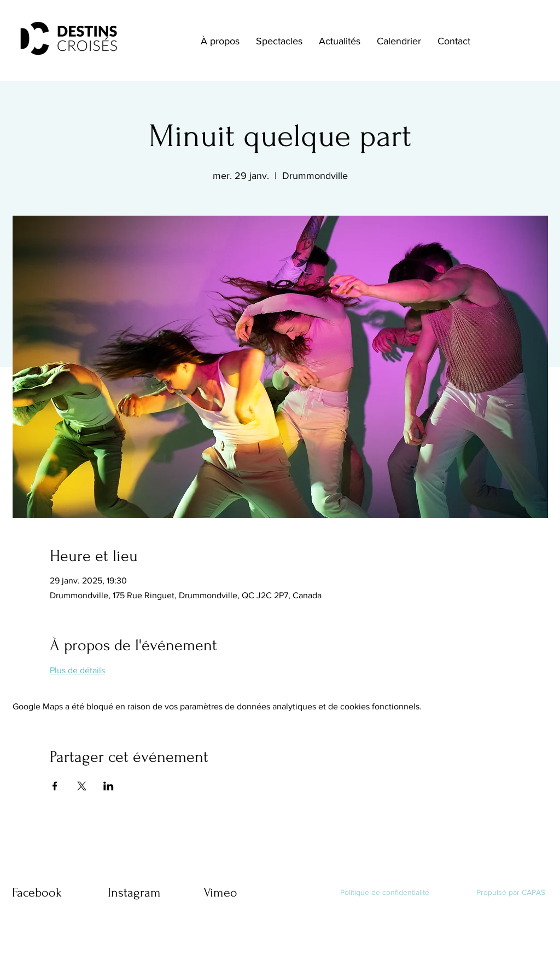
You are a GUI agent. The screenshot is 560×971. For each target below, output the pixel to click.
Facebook (37, 892)
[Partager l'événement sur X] (82, 786)
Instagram (134, 892)
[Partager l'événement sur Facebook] (55, 786)
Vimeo (220, 892)
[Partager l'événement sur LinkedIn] (109, 786)
